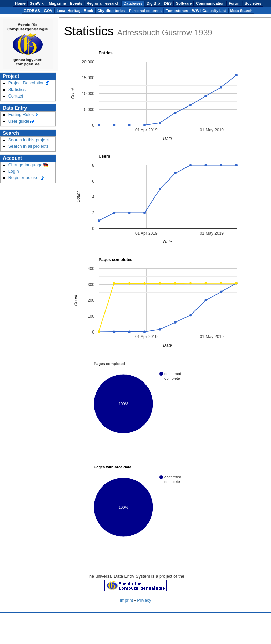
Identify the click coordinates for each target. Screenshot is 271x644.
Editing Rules (21, 115)
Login (14, 171)
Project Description (27, 83)
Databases (133, 3)
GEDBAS (32, 11)
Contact (16, 96)
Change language (26, 165)
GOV (48, 11)
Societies (253, 3)
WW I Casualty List (209, 11)
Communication (210, 3)
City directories (111, 11)
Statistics (17, 90)
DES (168, 3)
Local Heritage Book (75, 11)
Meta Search (242, 11)
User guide (19, 121)
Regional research (103, 3)
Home (20, 3)
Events (76, 3)
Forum (234, 3)
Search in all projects (28, 146)
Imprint (127, 600)
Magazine (57, 3)
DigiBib (153, 3)
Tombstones (177, 11)
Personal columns (145, 11)
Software (184, 3)
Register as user (24, 178)
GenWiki (37, 3)
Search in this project (29, 140)
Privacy (144, 600)
